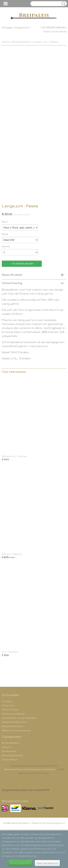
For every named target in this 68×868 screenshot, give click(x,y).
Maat (5, 234)
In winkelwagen (23, 264)
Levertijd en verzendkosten (19, 718)
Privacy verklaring (13, 714)
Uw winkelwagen (53, 27)
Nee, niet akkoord (47, 863)
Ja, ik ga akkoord (20, 863)
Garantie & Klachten (15, 722)
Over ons (8, 705)
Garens (7, 747)
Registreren (23, 27)
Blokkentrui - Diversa (14, 456)
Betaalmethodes (13, 726)
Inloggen (8, 27)
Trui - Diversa (10, 652)
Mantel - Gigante (12, 554)
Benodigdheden (12, 755)
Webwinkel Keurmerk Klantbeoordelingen (30, 769)
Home (6, 42)
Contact (7, 701)
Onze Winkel (10, 759)
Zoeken (63, 4)
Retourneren (10, 709)
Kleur (5, 222)
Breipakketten (21, 42)
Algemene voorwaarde (16, 730)
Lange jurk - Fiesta (45, 42)
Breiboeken (9, 751)
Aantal (6, 246)
